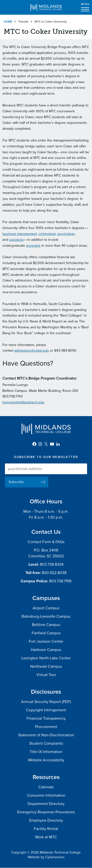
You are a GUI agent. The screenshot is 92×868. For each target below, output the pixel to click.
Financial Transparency (46, 718)
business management (20, 234)
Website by (46, 857)
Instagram (40, 444)
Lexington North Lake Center (46, 658)
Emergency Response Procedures (46, 812)
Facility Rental (46, 829)
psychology (66, 234)
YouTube (52, 444)
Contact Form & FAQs (46, 542)
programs (33, 246)
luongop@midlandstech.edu (23, 402)
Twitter (46, 444)
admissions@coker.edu (32, 351)
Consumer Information (46, 795)
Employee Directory (46, 820)
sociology (16, 240)
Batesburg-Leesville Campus (46, 616)
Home (8, 22)
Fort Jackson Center (46, 641)
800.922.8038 (54, 573)
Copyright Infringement (46, 710)
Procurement (46, 727)
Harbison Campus (46, 650)
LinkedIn (58, 444)
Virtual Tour (46, 675)
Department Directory (46, 804)
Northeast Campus (46, 666)
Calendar (46, 787)
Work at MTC (46, 837)
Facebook (34, 444)
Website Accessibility (46, 760)
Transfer (23, 22)
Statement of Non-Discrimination (46, 735)
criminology (47, 234)
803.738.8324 (52, 564)
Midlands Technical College (46, 7)
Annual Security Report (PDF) (46, 702)
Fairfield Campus (46, 633)
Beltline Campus (46, 625)
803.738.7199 (60, 581)
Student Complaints (46, 743)
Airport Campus (46, 608)
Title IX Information (46, 752)
